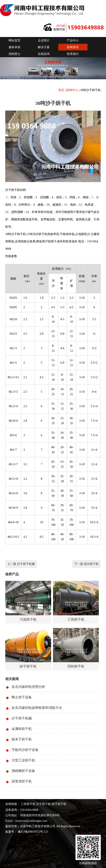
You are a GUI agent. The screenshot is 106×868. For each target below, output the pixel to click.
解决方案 (44, 47)
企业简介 (44, 40)
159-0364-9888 (29, 810)
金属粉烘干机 (22, 729)
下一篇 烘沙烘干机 (86, 564)
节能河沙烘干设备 (25, 750)
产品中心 (73, 40)
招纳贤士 (15, 54)
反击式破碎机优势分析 (28, 687)
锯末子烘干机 (22, 739)
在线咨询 (44, 54)
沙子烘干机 (44, 804)
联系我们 (73, 54)
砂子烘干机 (59, 804)
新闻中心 (72, 90)
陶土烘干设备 (22, 697)
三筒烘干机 (28, 804)
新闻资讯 (73, 47)
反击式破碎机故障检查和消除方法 (37, 708)
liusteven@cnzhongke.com (31, 821)
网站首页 (15, 40)
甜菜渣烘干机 (22, 781)
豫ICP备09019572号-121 (33, 832)
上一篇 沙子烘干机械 (21, 564)
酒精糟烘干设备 (23, 771)
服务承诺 (15, 47)
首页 (61, 90)
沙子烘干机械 (22, 718)
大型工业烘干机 (23, 760)
